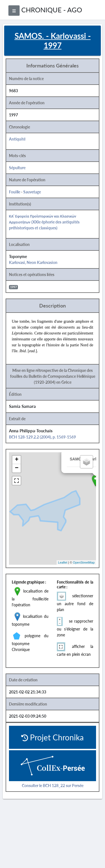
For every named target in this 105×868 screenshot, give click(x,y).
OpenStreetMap (84, 562)
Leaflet (63, 562)
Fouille (15, 192)
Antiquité (17, 139)
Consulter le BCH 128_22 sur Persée (53, 786)
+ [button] (17, 460)
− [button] (17, 468)
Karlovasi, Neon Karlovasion (33, 262)
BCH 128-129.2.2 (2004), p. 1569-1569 (42, 437)
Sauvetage (32, 192)
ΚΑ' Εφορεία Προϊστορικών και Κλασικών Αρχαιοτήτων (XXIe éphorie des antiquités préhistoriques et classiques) (44, 222)
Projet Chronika (53, 737)
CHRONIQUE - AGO (52, 10)
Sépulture (17, 168)
